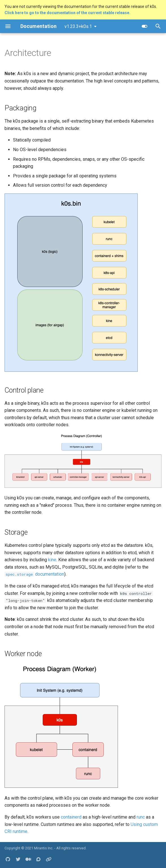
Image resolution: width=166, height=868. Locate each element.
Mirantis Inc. (44, 848)
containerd (71, 817)
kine (52, 560)
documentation (34, 574)
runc (141, 817)
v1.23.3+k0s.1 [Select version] (78, 26)
